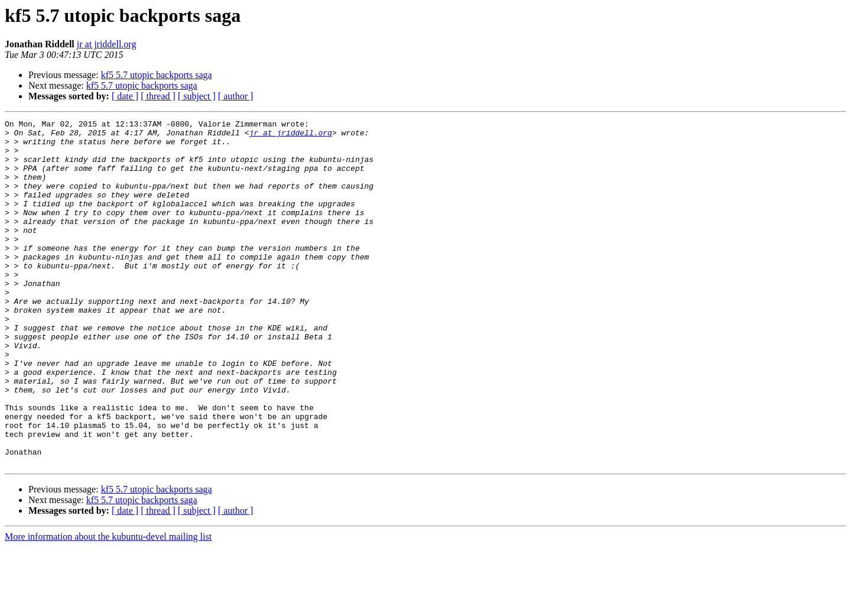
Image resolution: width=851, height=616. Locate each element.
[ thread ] (158, 96)
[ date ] (125, 96)
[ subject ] (197, 96)
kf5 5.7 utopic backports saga (157, 75)
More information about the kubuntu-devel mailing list (108, 606)
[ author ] (236, 96)
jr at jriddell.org (107, 44)
